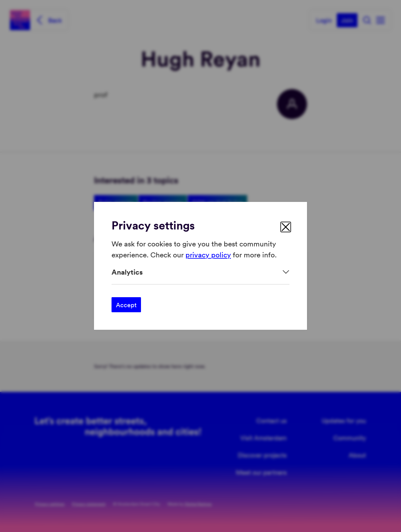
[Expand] (200, 272)
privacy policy (208, 254)
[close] (286, 227)
